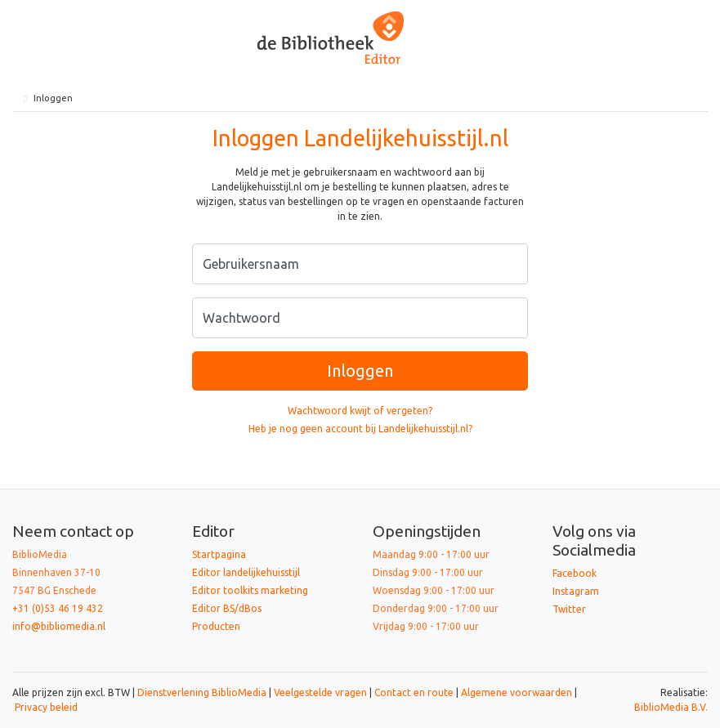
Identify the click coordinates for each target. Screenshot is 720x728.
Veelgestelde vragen (320, 692)
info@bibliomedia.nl (59, 626)
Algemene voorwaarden (517, 692)
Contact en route (414, 692)
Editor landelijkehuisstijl (246, 572)
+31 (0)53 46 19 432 (58, 608)
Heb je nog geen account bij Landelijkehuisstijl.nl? (360, 429)
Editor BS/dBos (227, 608)
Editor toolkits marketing (250, 590)
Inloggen (360, 371)
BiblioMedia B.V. (671, 707)
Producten (216, 626)
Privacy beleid (46, 707)
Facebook (575, 573)
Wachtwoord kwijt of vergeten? (360, 411)
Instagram (576, 591)
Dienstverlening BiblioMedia (203, 692)
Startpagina (219, 554)
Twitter (569, 609)
